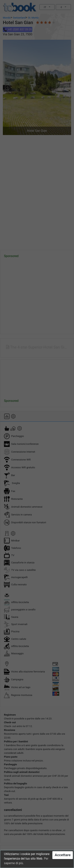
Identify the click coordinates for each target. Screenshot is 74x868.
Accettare (63, 855)
